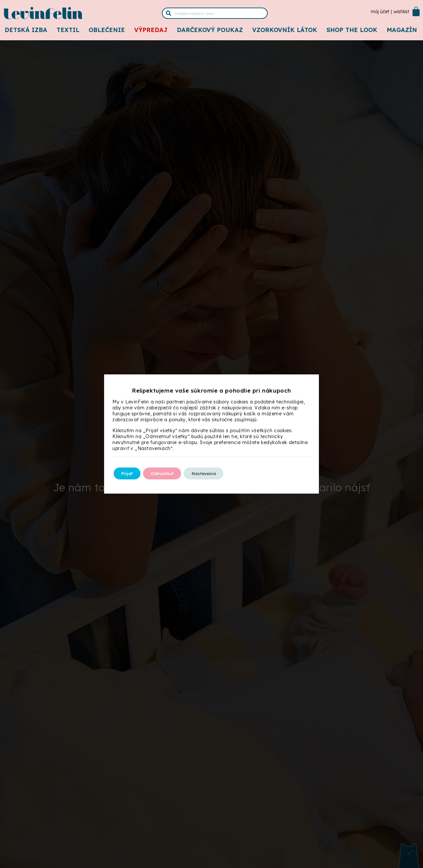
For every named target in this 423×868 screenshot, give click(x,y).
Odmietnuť (172, 473)
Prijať (130, 473)
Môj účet (380, 12)
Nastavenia (222, 473)
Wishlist (401, 12)
